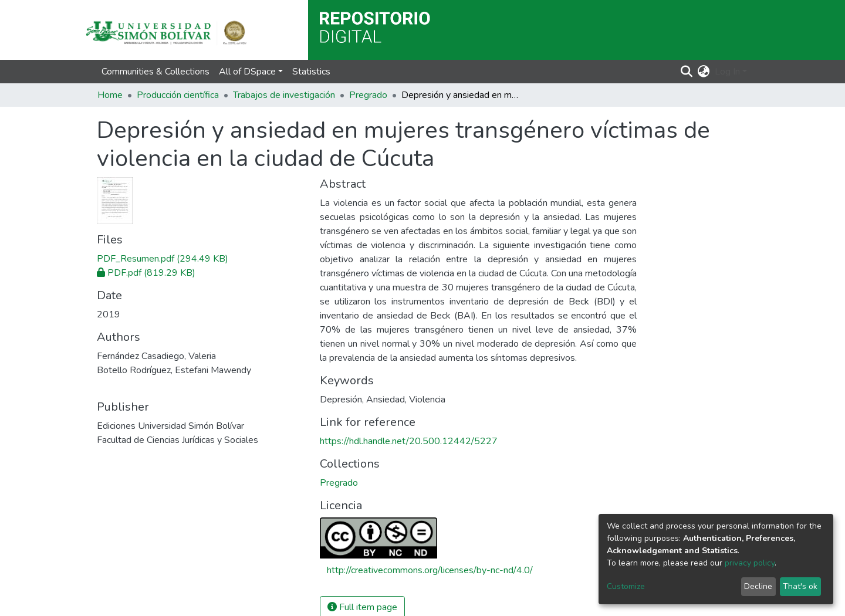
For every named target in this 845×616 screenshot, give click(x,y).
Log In (727, 72)
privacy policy (750, 563)
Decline (758, 586)
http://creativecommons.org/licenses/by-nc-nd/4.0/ (430, 570)
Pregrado (368, 95)
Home (110, 95)
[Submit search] (687, 72)
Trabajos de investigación (284, 95)
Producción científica (178, 95)
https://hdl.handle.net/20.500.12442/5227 (409, 441)
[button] (704, 72)
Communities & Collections (156, 72)
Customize (626, 586)
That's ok (800, 586)
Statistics (311, 72)
